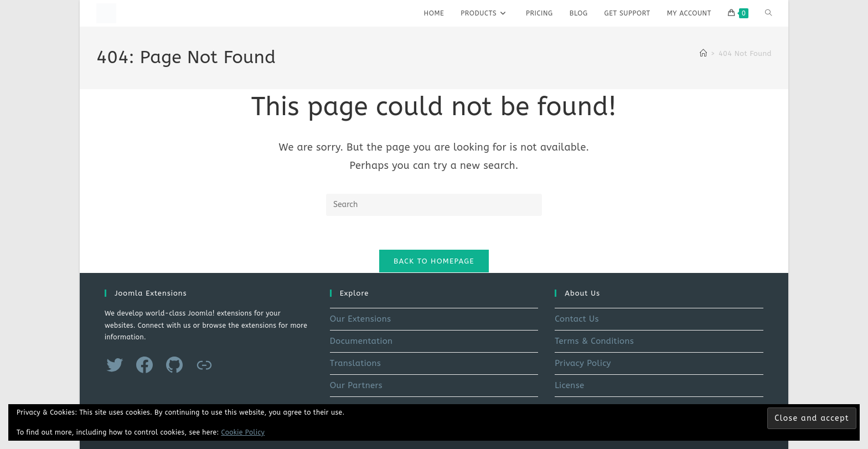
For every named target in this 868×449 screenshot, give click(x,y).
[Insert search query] (434, 205)
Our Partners (356, 385)
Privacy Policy (583, 363)
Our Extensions (361, 319)
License (569, 385)
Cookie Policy (243, 432)
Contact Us (577, 319)
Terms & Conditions (594, 341)
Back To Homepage (434, 261)
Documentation (361, 341)
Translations (355, 363)
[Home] (703, 53)
